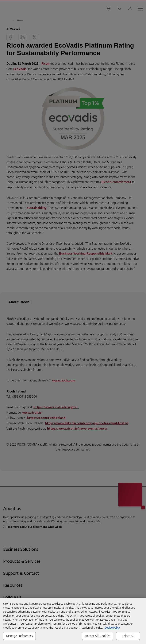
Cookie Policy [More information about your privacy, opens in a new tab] (112, 628)
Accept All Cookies (98, 636)
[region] (73, 621)
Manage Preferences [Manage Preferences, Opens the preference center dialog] (19, 636)
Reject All (128, 636)
